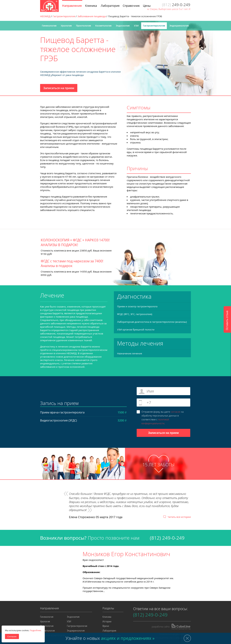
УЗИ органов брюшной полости (136, 329)
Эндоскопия (123, 26)
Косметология (103, 26)
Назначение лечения (130, 353)
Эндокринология (179, 26)
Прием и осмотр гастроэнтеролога (137, 306)
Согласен (12, 637)
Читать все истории (179, 517)
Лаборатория (109, 631)
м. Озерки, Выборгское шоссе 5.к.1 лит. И (169, 9)
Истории (107, 621)
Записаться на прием (59, 88)
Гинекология (49, 26)
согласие (176, 412)
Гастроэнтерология (154, 26)
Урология (66, 26)
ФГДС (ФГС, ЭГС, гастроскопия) (135, 314)
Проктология (83, 26)
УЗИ (136, 26)
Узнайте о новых (110, 638)
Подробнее (35, 630)
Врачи (106, 626)
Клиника (107, 617)
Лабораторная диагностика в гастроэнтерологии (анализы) (152, 322)
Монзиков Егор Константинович (126, 554)
